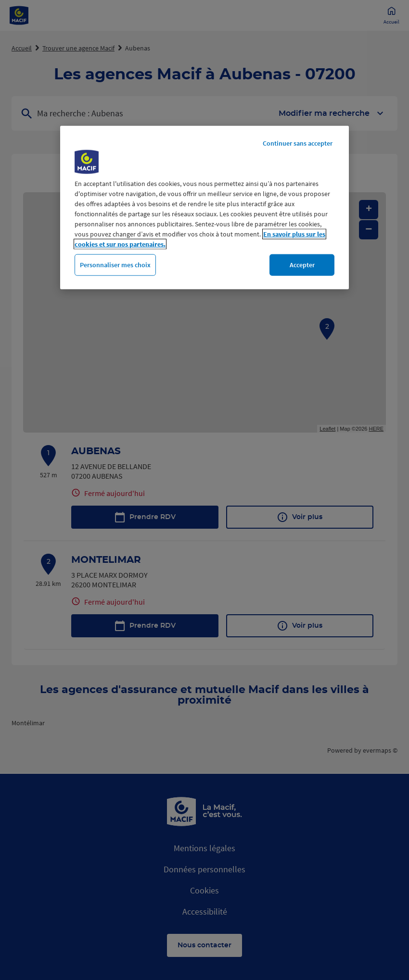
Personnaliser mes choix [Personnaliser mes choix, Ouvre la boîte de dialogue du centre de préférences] (115, 265)
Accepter (302, 265)
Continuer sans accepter (298, 143)
